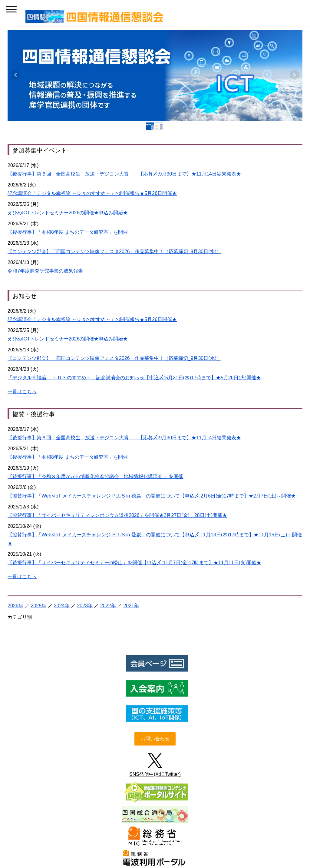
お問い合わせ (155, 616)
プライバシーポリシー (109, 833)
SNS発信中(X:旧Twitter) (155, 651)
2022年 (108, 483)
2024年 (62, 483)
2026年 (15, 483)
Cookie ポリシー (206, 833)
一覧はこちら (22, 313)
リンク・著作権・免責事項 (160, 833)
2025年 (38, 483)
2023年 (85, 483)
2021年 (131, 483)
